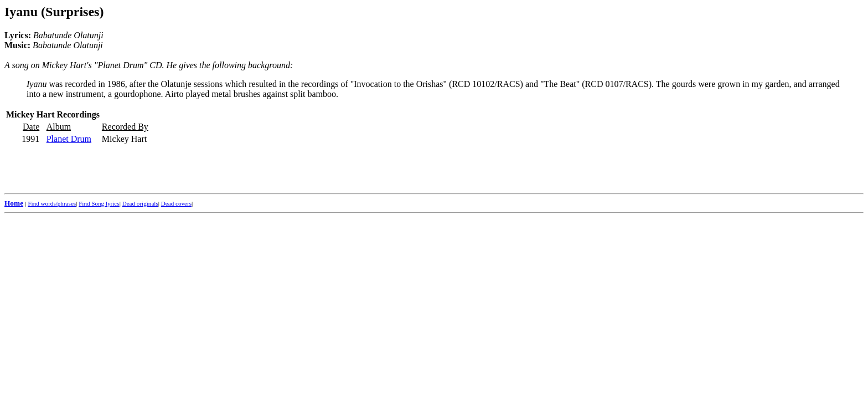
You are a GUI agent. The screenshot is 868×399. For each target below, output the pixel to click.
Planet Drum (69, 139)
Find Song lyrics (99, 203)
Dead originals (140, 203)
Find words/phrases (52, 203)
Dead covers (176, 203)
